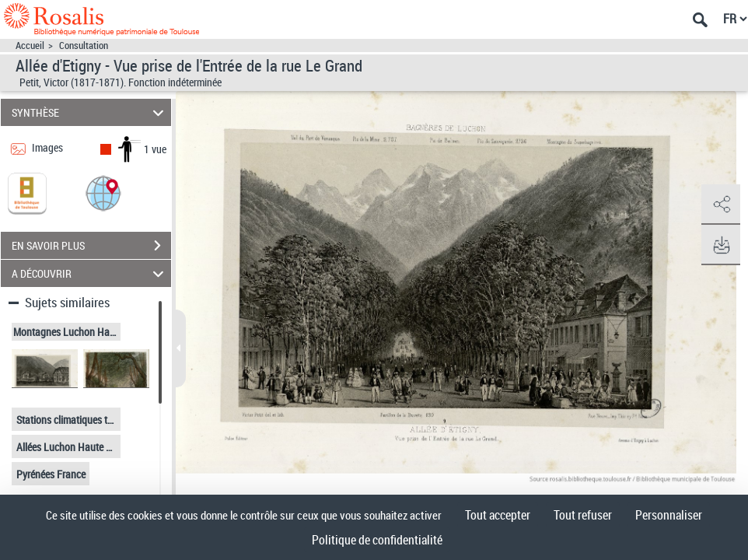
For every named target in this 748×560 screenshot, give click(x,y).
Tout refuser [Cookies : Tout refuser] (583, 515)
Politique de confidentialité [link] (377, 540)
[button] (103, 192)
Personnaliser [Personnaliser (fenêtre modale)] (669, 515)
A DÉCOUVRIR (90, 273)
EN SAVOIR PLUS (91, 246)
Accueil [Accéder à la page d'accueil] (30, 45)
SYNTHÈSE (90, 112)
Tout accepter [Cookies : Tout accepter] (498, 515)
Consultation (84, 45)
